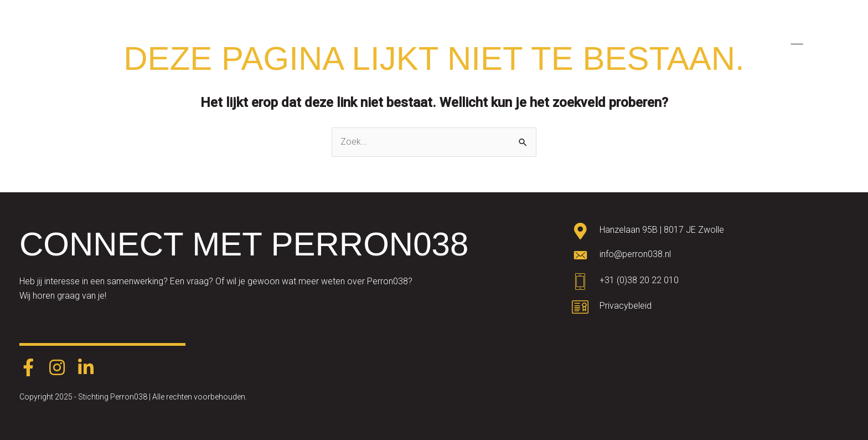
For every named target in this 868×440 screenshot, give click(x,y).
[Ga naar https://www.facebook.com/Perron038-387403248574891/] (28, 369)
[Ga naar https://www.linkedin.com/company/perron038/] (86, 369)
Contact (750, 40)
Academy (423, 40)
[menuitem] (795, 40)
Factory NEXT (352, 40)
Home (289, 40)
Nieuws (696, 40)
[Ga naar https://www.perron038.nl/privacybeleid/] (710, 309)
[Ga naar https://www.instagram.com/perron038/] (57, 369)
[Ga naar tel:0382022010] (710, 283)
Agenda (643, 40)
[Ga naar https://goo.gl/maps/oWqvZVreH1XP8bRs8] (710, 232)
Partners (587, 40)
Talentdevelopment (506, 40)
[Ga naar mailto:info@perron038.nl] (710, 257)
